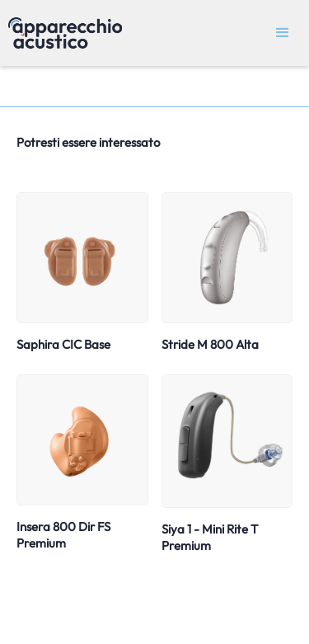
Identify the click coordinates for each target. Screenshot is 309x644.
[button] (283, 33)
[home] (61, 33)
